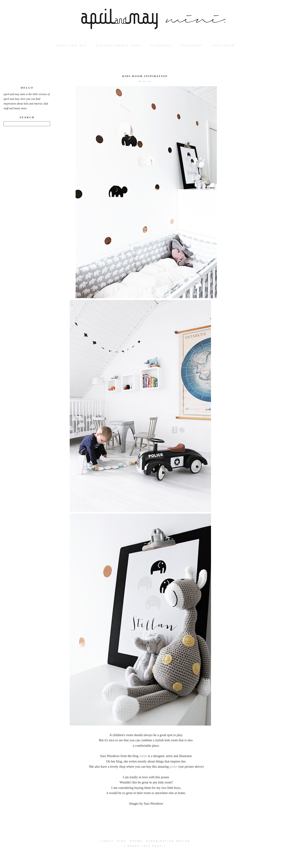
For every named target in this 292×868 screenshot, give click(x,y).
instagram (223, 45)
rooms (136, 841)
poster (174, 767)
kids (122, 841)
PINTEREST (192, 45)
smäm (143, 756)
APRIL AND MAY (72, 45)
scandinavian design (168, 841)
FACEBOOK (161, 45)
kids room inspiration (145, 76)
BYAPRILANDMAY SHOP (119, 45)
